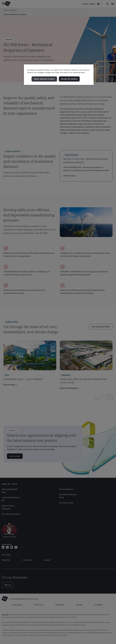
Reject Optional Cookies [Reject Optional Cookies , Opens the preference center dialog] (44, 79)
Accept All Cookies (69, 79)
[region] (59, 75)
